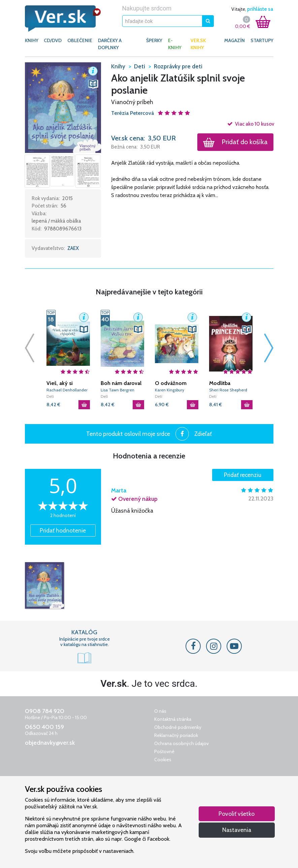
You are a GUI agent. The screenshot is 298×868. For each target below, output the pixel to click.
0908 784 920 (45, 711)
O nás (160, 711)
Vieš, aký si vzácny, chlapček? (68, 383)
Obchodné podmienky (178, 727)
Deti (50, 396)
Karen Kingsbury (170, 390)
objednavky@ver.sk (50, 743)
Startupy (262, 40)
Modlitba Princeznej (222, 383)
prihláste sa (260, 9)
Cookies (163, 760)
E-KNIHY (175, 44)
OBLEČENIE (80, 40)
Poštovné (164, 751)
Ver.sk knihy (198, 44)
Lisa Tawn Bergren (118, 390)
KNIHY (32, 40)
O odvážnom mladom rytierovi (175, 383)
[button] (63, 107)
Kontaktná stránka (173, 719)
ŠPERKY (154, 40)
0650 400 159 (44, 727)
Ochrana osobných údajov (181, 743)
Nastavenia (237, 830)
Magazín (235, 40)
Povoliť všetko (237, 814)
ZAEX (73, 248)
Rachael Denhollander (67, 390)
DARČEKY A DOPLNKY (110, 44)
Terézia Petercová (133, 113)
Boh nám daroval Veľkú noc (121, 383)
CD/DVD (53, 40)
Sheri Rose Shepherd (228, 390)
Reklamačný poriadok (176, 735)
